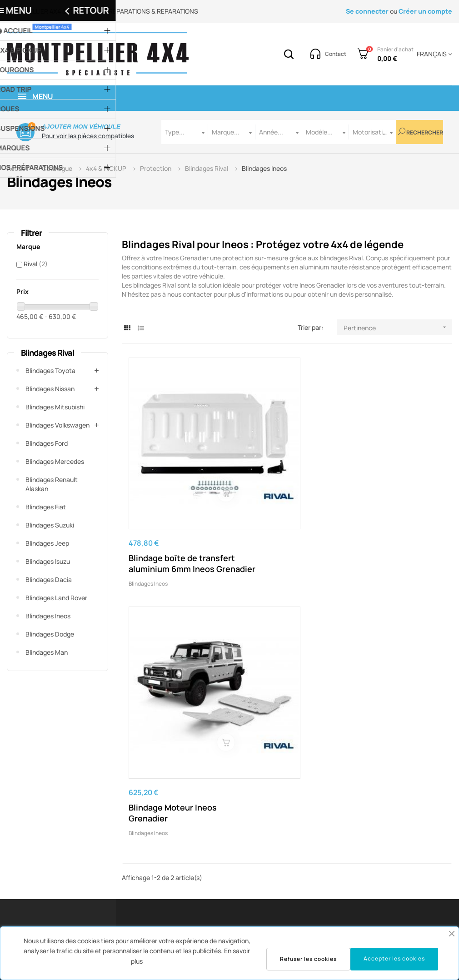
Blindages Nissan (50, 389)
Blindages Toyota (50, 371)
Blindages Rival (47, 353)
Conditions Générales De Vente (255, 840)
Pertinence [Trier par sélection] (398, 327)
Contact (232, 888)
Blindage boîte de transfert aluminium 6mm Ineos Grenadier (171, 494)
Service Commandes (172, 820)
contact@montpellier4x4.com (105, 813)
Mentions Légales (245, 820)
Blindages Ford (47, 443)
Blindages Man (47, 652)
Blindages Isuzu (48, 561)
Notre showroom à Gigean (413, 820)
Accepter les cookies (394, 958)
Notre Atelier (393, 833)
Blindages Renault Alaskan (52, 484)
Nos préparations (400, 847)
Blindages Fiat (46, 507)
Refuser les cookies (308, 959)
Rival (36, 264)
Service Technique (169, 847)
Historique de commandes (317, 827)
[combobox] (185, 132)
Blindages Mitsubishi (55, 407)
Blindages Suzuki (50, 525)
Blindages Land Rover (56, 598)
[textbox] (185, 132)
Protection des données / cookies (257, 868)
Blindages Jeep (47, 543)
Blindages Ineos (48, 616)
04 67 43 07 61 (165, 752)
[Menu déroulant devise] (433, 54)
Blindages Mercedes (55, 461)
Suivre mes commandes (332, 847)
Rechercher (421, 132)
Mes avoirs (313, 861)
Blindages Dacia (49, 580)
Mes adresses (317, 874)
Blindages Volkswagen (57, 425)
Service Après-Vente (172, 833)
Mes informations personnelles (322, 895)
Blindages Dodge (50, 634)
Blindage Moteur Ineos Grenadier (283, 488)
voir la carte (417, 752)
